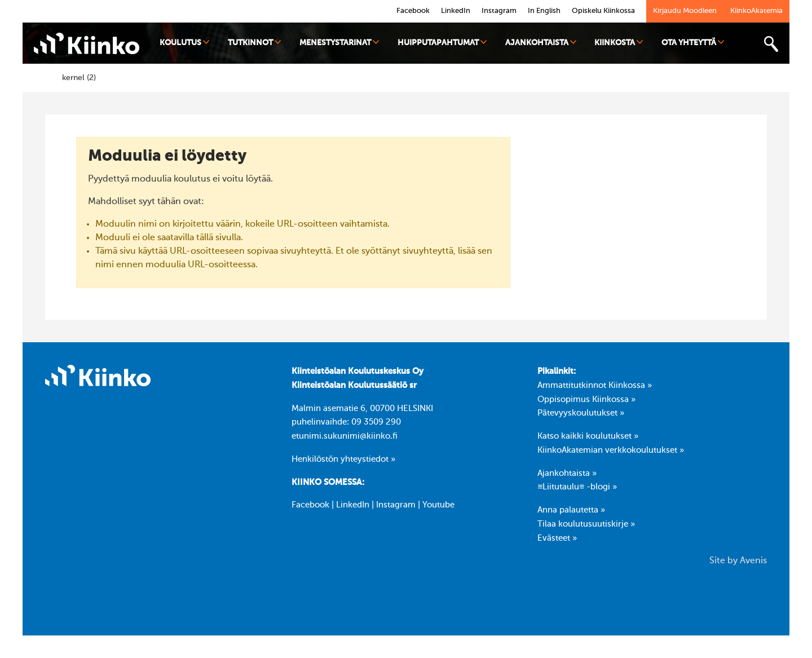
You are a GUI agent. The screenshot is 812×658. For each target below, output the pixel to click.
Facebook (310, 505)
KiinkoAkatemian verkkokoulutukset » (611, 451)
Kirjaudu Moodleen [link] (685, 11)
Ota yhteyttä (693, 43)
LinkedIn (353, 505)
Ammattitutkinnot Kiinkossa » (595, 386)
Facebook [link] (413, 11)
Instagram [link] (499, 11)
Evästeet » (557, 538)
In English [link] (544, 11)
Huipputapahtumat (442, 43)
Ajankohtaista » (567, 474)
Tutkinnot (254, 43)
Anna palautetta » (571, 510)
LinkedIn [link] (456, 11)
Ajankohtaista (541, 43)
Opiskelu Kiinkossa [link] (603, 11)
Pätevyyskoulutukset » (581, 413)
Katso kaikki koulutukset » (588, 436)
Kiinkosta (619, 43)
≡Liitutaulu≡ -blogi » (577, 487)
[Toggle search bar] (771, 44)
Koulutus (184, 43)
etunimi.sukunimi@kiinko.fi (345, 436)
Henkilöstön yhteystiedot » (343, 460)
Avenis (753, 561)
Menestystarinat (339, 43)
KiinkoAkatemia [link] (756, 11)
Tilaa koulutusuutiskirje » (586, 524)
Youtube (438, 505)
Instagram (396, 505)
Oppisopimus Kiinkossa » (586, 400)
